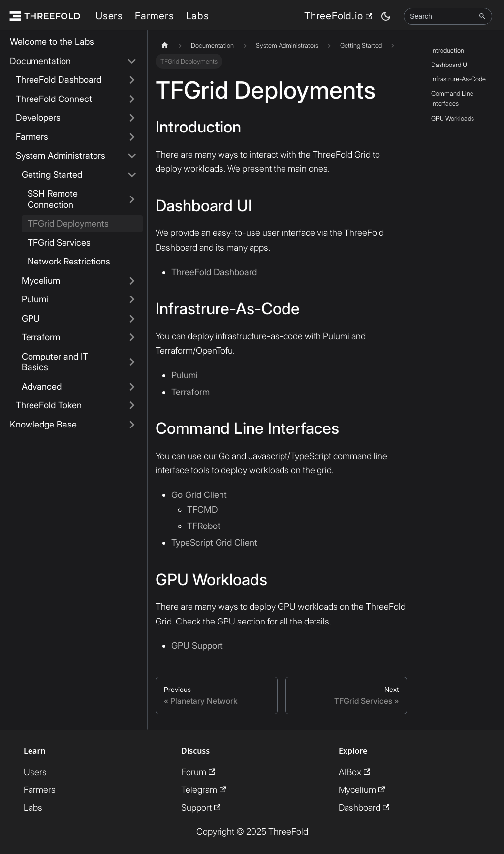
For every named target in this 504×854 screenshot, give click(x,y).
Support (201, 806)
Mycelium (41, 280)
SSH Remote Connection (53, 199)
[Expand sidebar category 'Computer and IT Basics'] (132, 362)
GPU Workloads (453, 118)
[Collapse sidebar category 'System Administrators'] (132, 156)
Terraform (41, 337)
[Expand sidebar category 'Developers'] (132, 118)
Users (109, 16)
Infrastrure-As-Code (458, 79)
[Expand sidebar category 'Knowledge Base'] (132, 425)
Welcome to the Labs (52, 42)
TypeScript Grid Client (214, 542)
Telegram (204, 789)
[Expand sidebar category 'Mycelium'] (132, 281)
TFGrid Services (59, 243)
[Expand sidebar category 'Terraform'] (132, 338)
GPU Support (197, 645)
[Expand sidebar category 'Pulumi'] (132, 300)
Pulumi (35, 299)
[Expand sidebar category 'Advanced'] (132, 387)
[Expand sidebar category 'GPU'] (132, 319)
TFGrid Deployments (68, 223)
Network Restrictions (69, 261)
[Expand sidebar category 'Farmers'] (132, 137)
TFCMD (203, 509)
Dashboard (364, 806)
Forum (198, 771)
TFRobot (204, 525)
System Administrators (61, 155)
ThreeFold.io (338, 16)
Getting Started (52, 175)
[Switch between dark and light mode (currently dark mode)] (386, 16)
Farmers (155, 16)
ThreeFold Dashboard (59, 80)
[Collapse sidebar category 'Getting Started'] (132, 175)
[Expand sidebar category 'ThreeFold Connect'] (132, 99)
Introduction (448, 50)
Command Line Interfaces (452, 99)
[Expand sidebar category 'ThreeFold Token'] (132, 406)
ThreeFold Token (49, 405)
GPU (31, 318)
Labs (198, 16)
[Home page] (165, 46)
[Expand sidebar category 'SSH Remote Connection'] (132, 199)
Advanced (42, 386)
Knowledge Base (43, 424)
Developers (38, 117)
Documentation (40, 61)
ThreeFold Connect (54, 99)
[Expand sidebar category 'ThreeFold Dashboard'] (132, 80)
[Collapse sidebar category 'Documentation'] (132, 61)
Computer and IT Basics (55, 362)
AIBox (354, 771)
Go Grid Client (199, 494)
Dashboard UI (450, 65)
